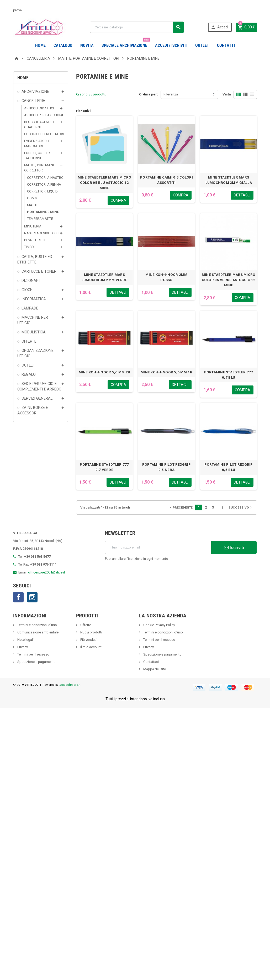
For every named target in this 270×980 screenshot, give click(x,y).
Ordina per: (149, 107)
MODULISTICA (34, 345)
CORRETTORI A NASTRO (45, 191)
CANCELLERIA (33, 114)
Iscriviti (234, 561)
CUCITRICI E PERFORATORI (44, 147)
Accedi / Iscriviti (171, 45)
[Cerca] (137, 27)
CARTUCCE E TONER (39, 285)
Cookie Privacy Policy (159, 638)
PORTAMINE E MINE (43, 225)
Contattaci (151, 675)
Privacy (22, 660)
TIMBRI (29, 260)
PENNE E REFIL (35, 253)
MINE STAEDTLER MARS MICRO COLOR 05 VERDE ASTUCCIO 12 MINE (229, 293)
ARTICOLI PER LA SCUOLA (44, 128)
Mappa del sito (154, 682)
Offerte (85, 638)
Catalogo (63, 45)
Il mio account (91, 660)
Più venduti (88, 653)
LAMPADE (30, 321)
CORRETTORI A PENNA (44, 198)
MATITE (33, 218)
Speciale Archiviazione (126, 43)
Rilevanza (171, 107)
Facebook (18, 610)
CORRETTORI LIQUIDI (43, 204)
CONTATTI (226, 45)
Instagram (32, 610)
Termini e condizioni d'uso (37, 638)
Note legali (25, 653)
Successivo (241, 521)
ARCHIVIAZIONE (35, 105)
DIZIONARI (31, 294)
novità (87, 45)
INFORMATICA (34, 312)
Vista (227, 107)
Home (40, 45)
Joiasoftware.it (70, 698)
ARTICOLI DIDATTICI (39, 121)
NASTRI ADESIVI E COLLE (43, 246)
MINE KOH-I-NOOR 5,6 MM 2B (105, 385)
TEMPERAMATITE (40, 232)
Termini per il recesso (33, 667)
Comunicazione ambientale (38, 645)
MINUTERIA (33, 239)
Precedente (181, 521)
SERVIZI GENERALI (38, 412)
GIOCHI (28, 303)
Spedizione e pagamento (36, 675)
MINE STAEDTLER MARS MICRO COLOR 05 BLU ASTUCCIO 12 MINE (105, 196)
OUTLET (202, 45)
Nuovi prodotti (91, 645)
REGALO (29, 388)
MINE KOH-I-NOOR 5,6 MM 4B (166, 385)
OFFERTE (29, 354)
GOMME (33, 211)
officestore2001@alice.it (47, 585)
